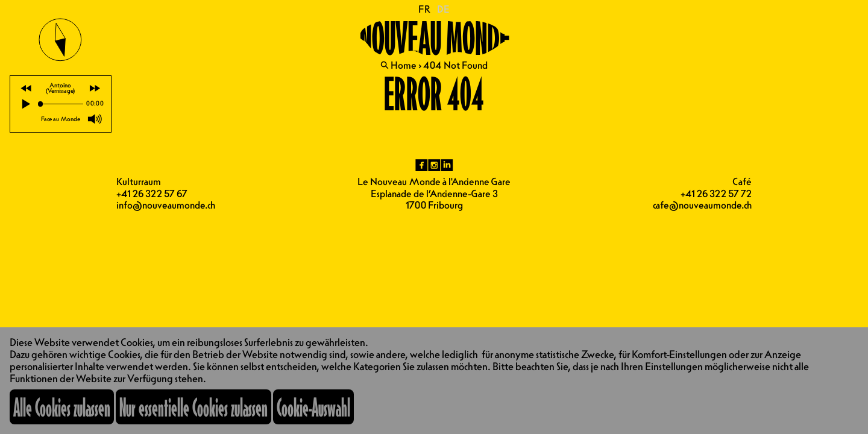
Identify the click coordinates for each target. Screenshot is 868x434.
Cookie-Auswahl (313, 407)
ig (434, 165)
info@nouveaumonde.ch (166, 205)
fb (422, 165)
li (447, 165)
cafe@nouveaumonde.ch (702, 205)
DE (443, 9)
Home (404, 65)
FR (425, 9)
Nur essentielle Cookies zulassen (193, 407)
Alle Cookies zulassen (62, 407)
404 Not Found (455, 65)
